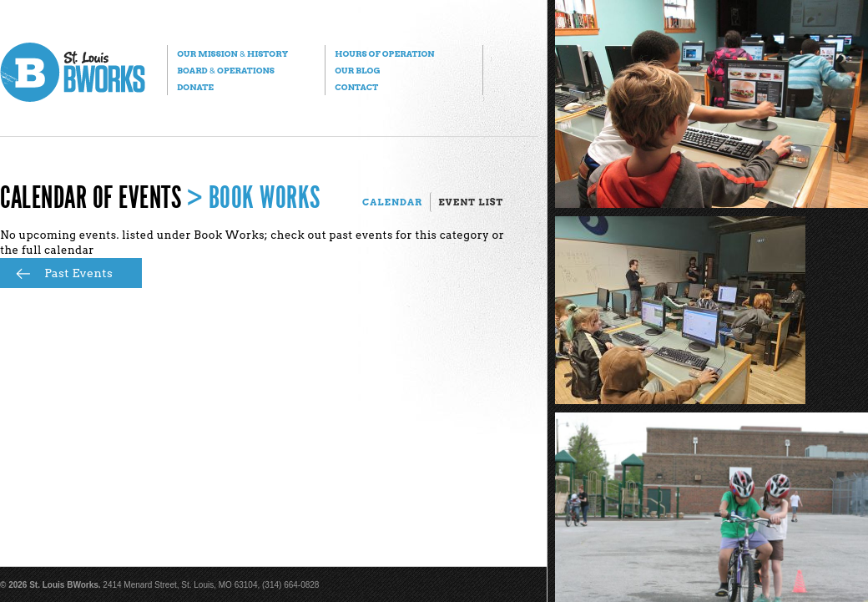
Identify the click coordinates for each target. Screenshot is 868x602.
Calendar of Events (91, 198)
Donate (195, 87)
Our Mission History (232, 53)
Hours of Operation (384, 53)
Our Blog (357, 70)
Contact (356, 87)
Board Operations (226, 70)
